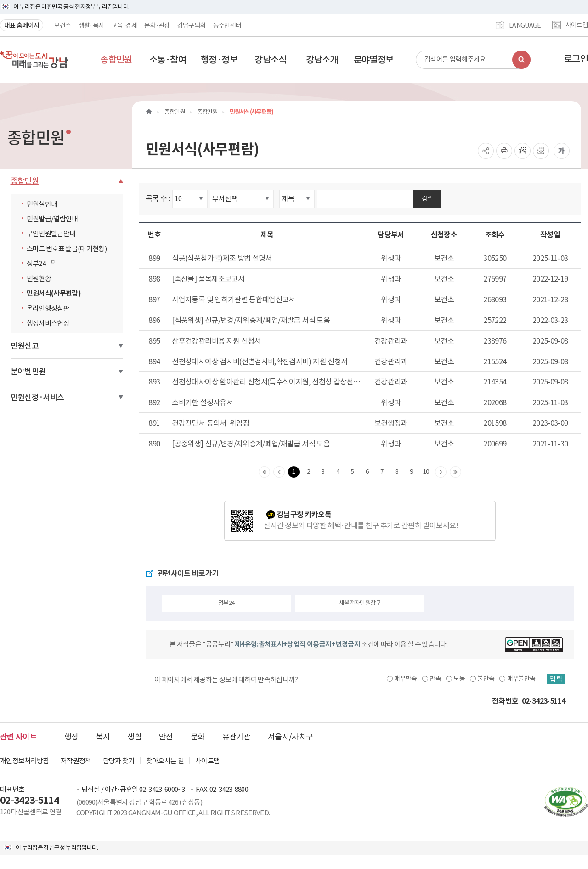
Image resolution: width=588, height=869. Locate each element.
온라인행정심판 (48, 308)
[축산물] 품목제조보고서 (208, 279)
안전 (166, 737)
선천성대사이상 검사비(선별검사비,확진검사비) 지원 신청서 (260, 361)
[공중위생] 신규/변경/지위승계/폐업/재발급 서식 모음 (251, 444)
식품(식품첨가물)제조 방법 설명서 (222, 258)
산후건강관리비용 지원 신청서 (216, 341)
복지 (103, 737)
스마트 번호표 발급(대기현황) (67, 249)
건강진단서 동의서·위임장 (211, 423)
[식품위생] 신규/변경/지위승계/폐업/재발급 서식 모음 (251, 320)
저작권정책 (76, 761)
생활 (134, 737)
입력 (556, 679)
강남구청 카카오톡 (304, 515)
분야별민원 (28, 372)
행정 (71, 737)
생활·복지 (91, 25)
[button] (116, 60)
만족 (435, 678)
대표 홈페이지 (22, 25)
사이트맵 (577, 25)
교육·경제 (124, 25)
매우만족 (405, 678)
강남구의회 (192, 25)
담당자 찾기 (119, 761)
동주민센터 (227, 25)
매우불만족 (521, 678)
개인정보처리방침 (25, 761)
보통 (459, 678)
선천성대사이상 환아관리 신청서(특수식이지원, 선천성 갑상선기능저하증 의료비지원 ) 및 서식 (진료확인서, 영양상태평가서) (266, 382)
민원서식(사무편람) (54, 293)
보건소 (62, 25)
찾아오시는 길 (165, 761)
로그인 (576, 59)
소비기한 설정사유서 (202, 402)
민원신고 (25, 346)
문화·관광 (157, 25)
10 (426, 471)
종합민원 (25, 181)
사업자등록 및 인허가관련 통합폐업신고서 (233, 299)
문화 (198, 737)
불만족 (486, 678)
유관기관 (236, 737)
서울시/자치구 (290, 737)
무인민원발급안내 (51, 234)
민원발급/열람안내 (52, 219)
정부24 (38, 263)
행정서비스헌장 (48, 323)
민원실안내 (42, 204)
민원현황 (39, 279)
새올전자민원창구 (360, 603)
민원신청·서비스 (37, 397)
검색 (427, 198)
